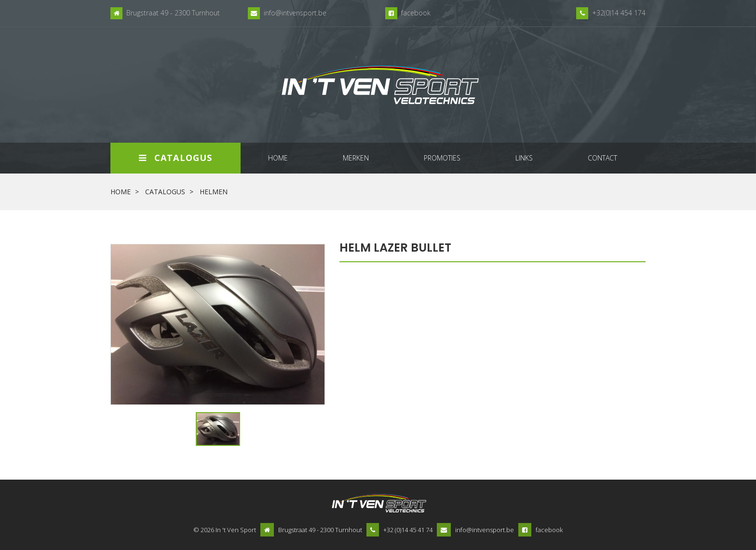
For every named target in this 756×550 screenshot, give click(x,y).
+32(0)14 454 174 (619, 13)
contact (602, 158)
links (524, 158)
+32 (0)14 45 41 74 (408, 530)
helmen (214, 192)
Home (121, 192)
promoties (442, 158)
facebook (416, 13)
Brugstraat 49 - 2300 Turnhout (173, 13)
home (278, 158)
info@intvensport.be (295, 13)
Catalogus (175, 158)
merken (356, 158)
